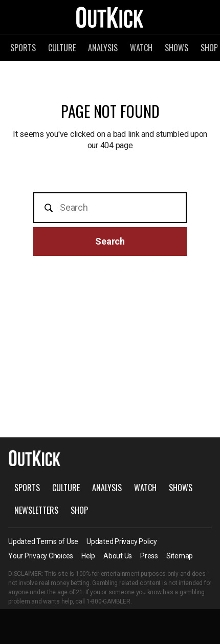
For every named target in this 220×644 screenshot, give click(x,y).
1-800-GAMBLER (108, 601)
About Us (118, 556)
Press (149, 556)
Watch (141, 48)
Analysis (103, 48)
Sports (23, 48)
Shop (79, 510)
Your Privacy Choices (41, 556)
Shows (177, 48)
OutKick (110, 17)
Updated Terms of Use (43, 541)
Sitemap (180, 556)
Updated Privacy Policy (122, 541)
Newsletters (36, 510)
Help (88, 556)
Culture (62, 48)
